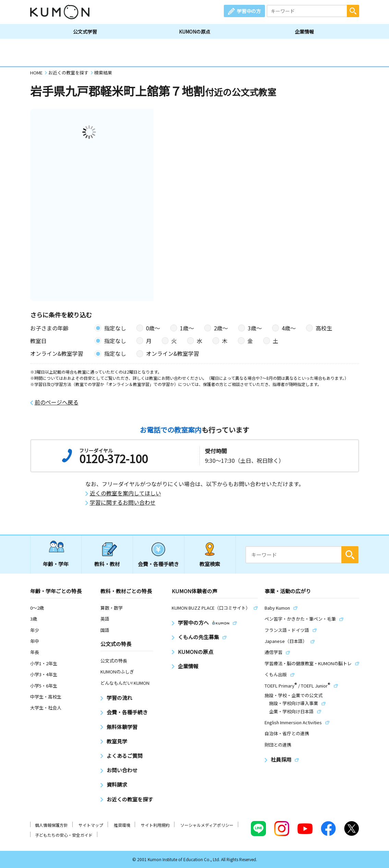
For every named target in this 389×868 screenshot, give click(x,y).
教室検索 (210, 564)
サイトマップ (91, 825)
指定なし (115, 328)
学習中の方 (249, 11)
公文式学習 (85, 32)
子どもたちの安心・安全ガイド (64, 835)
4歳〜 (289, 328)
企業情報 (304, 32)
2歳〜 (221, 328)
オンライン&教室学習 (173, 353)
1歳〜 (187, 328)
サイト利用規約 (155, 825)
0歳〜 (153, 328)
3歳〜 (255, 328)
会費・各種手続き (158, 564)
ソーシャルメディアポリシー (207, 825)
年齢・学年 (56, 564)
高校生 (324, 328)
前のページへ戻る (57, 402)
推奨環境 (122, 825)
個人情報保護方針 (51, 825)
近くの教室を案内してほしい (125, 493)
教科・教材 (107, 564)
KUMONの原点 (195, 32)
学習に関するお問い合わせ (123, 502)
